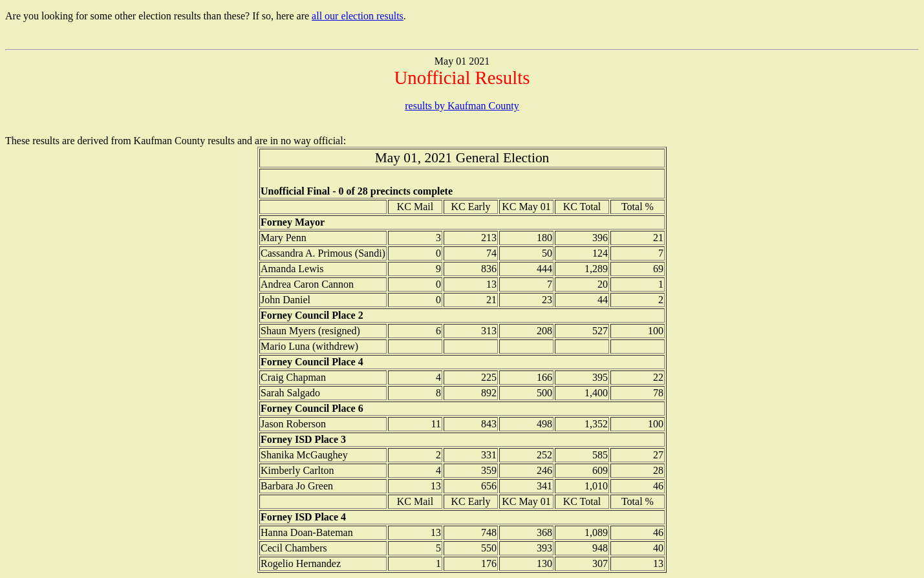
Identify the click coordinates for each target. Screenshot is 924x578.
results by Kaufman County (462, 106)
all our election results (358, 16)
